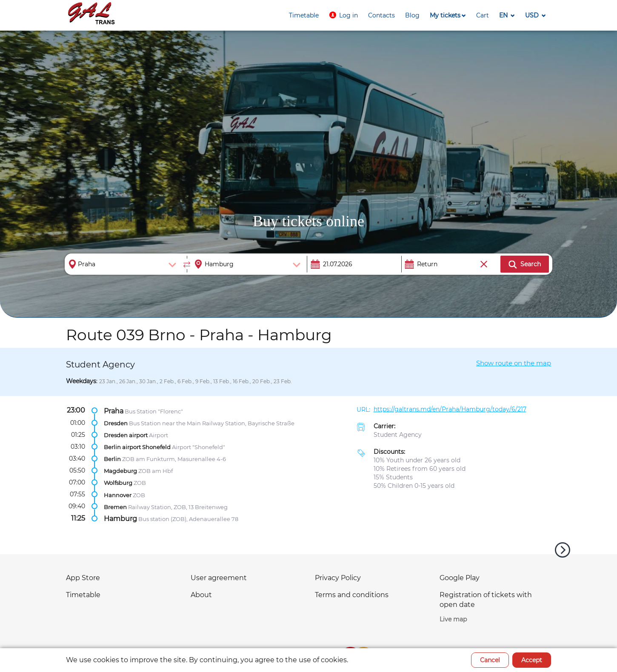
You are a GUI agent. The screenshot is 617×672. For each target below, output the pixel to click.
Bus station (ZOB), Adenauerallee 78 (188, 518)
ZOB (140, 483)
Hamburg (120, 518)
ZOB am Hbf (156, 471)
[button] (343, 15)
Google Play (460, 578)
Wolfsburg (118, 483)
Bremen (115, 507)
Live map (453, 619)
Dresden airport (126, 435)
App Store (83, 578)
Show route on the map (514, 363)
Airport (159, 435)
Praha (114, 411)
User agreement (219, 578)
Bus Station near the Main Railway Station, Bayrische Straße (212, 423)
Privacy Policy (338, 578)
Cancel (490, 660)
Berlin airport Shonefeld (137, 447)
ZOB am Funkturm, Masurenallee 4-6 (174, 459)
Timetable (83, 595)
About (201, 595)
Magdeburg (120, 471)
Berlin (112, 459)
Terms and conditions (352, 595)
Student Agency (398, 435)
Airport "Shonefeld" (199, 447)
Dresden (116, 423)
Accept (532, 660)
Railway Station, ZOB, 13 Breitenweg (178, 507)
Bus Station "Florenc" (154, 411)
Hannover (118, 495)
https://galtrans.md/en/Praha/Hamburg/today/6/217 (450, 409)
